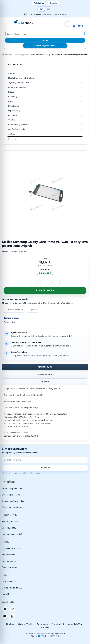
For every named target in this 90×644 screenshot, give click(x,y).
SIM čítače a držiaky (17, 129)
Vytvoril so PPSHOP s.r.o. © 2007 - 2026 (45, 636)
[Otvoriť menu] (68, 24)
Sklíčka (12, 134)
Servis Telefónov (75, 624)
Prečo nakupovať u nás (12, 488)
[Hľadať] (45, 40)
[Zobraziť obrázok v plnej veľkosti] (45, 193)
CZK (49, 9)
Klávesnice (13, 92)
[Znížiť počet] (38, 282)
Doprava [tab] (45, 382)
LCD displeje (14, 106)
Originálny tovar (9, 581)
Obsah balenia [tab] (45, 374)
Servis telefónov (9, 567)
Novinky (10, 624)
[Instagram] (13, 609)
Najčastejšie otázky (11, 548)
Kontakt (54, 3)
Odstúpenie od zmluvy (12, 588)
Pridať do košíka (45, 290)
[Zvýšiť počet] (52, 282)
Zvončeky (12, 139)
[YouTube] (5, 616)
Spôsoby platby (9, 528)
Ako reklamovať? (10, 555)
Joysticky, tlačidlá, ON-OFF (20, 83)
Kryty (10, 101)
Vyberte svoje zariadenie (45, 46)
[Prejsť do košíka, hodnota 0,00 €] (79, 26)
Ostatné (12, 120)
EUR (41, 9)
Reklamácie (43, 624)
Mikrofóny (13, 115)
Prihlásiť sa (39, 3)
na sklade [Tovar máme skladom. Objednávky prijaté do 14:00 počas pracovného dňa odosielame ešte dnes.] (45, 273)
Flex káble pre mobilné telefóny (22, 78)
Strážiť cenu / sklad (13, 309)
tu (64, 633)
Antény (11, 73)
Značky (30, 624)
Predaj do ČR (58, 624)
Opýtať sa (33, 309)
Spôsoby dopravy (10, 521)
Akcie (20, 624)
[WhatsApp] (13, 616)
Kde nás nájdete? (10, 561)
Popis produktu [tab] (45, 367)
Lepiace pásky (14, 111)
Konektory (13, 97)
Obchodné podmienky (12, 507)
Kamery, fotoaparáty (17, 87)
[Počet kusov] (45, 282)
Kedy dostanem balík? (12, 534)
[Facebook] (5, 609)
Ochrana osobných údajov (14, 501)
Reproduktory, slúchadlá (19, 125)
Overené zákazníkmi (11, 495)
